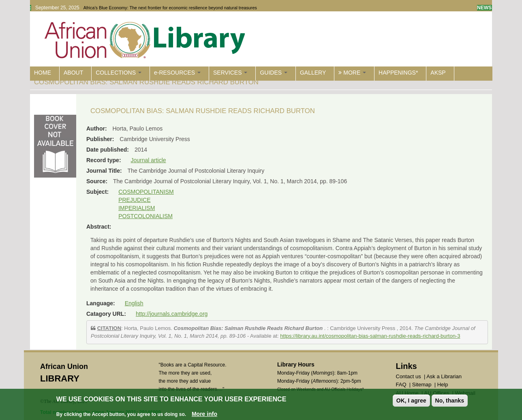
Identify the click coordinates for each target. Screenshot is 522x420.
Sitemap (422, 385)
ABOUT (73, 73)
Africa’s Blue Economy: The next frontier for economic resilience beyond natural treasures (170, 8)
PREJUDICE (134, 200)
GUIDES (274, 73)
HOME (43, 73)
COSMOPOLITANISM (146, 192)
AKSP (438, 73)
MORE (352, 73)
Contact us (409, 376)
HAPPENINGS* (398, 73)
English (134, 303)
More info (204, 414)
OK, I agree (411, 401)
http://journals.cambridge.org (172, 314)
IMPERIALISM (137, 208)
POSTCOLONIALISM (145, 216)
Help (443, 385)
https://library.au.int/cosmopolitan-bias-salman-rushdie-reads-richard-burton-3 (370, 336)
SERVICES (230, 73)
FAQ (401, 385)
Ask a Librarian (444, 376)
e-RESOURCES (177, 73)
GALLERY (313, 73)
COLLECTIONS (119, 73)
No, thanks (450, 401)
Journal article (148, 160)
